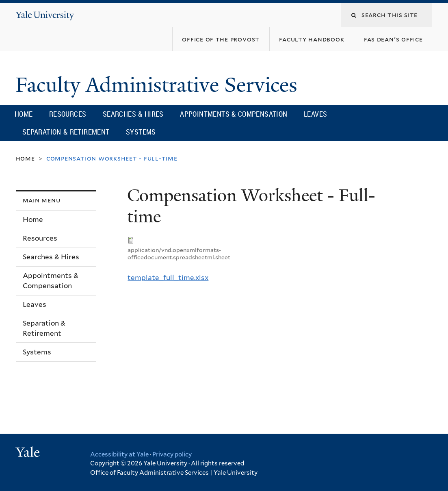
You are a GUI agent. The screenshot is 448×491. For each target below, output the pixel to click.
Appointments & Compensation (234, 114)
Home (24, 114)
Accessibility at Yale (119, 454)
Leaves (315, 114)
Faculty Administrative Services (159, 85)
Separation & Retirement (66, 132)
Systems (141, 132)
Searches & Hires (133, 114)
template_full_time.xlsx (168, 278)
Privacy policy (172, 454)
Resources (68, 114)
